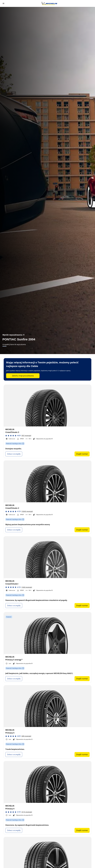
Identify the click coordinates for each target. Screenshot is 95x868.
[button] (18, 436)
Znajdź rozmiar (82, 454)
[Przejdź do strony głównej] (49, 3)
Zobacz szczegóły (14, 454)
